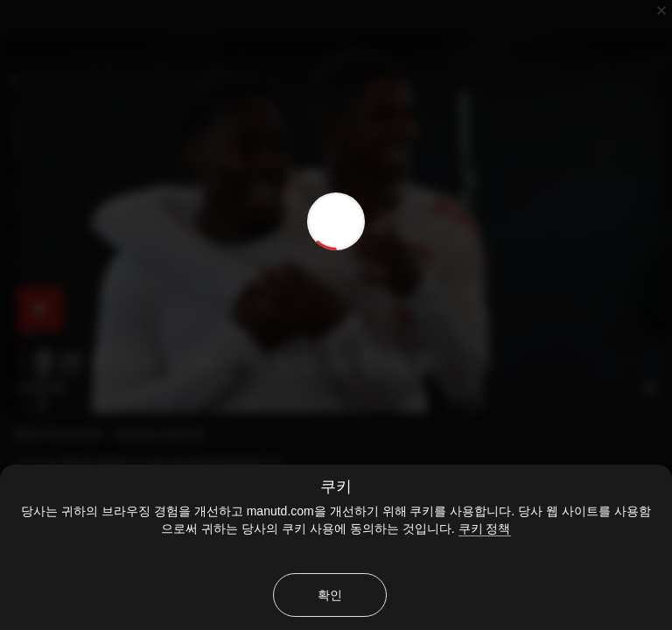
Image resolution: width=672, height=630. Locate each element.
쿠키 (336, 486)
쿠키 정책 (485, 528)
